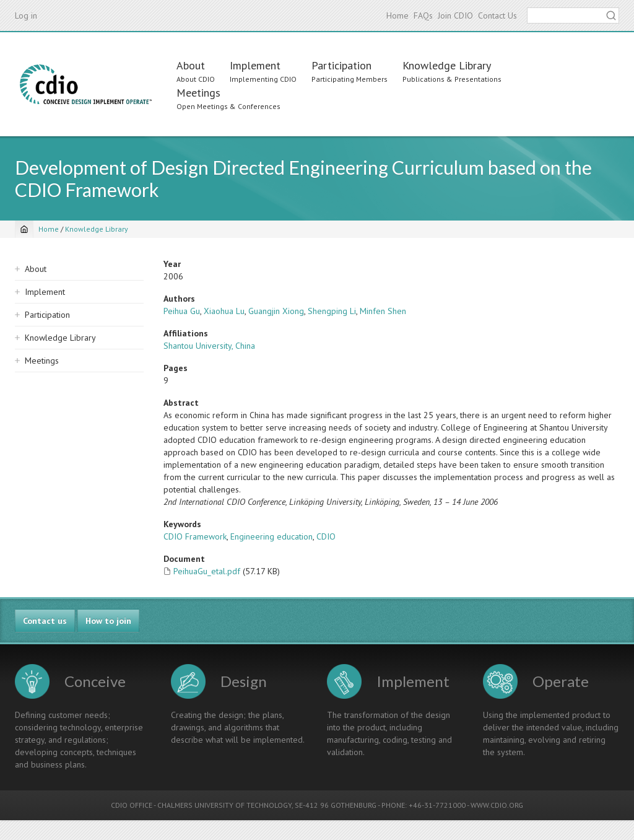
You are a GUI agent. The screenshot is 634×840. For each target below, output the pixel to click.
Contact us (45, 621)
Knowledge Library (447, 65)
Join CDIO (455, 15)
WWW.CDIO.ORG (497, 805)
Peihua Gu (182, 311)
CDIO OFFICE (132, 805)
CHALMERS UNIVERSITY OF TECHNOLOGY (224, 805)
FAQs (423, 15)
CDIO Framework (195, 536)
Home (397, 15)
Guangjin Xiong (276, 311)
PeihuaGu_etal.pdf (207, 571)
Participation (341, 65)
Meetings (198, 93)
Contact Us (497, 15)
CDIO (326, 536)
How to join (108, 621)
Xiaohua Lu (224, 311)
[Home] (24, 229)
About (191, 65)
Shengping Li (332, 311)
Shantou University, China (209, 346)
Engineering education (271, 536)
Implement (255, 65)
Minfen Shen (383, 311)
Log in (26, 15)
